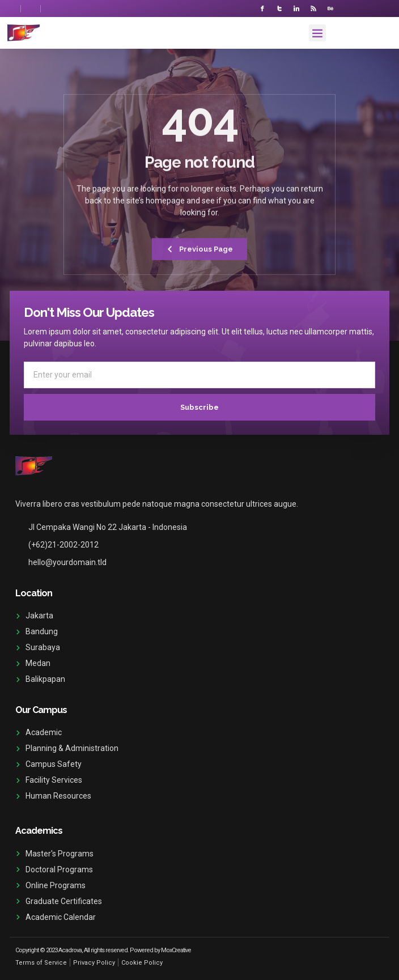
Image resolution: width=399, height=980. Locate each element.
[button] (317, 33)
